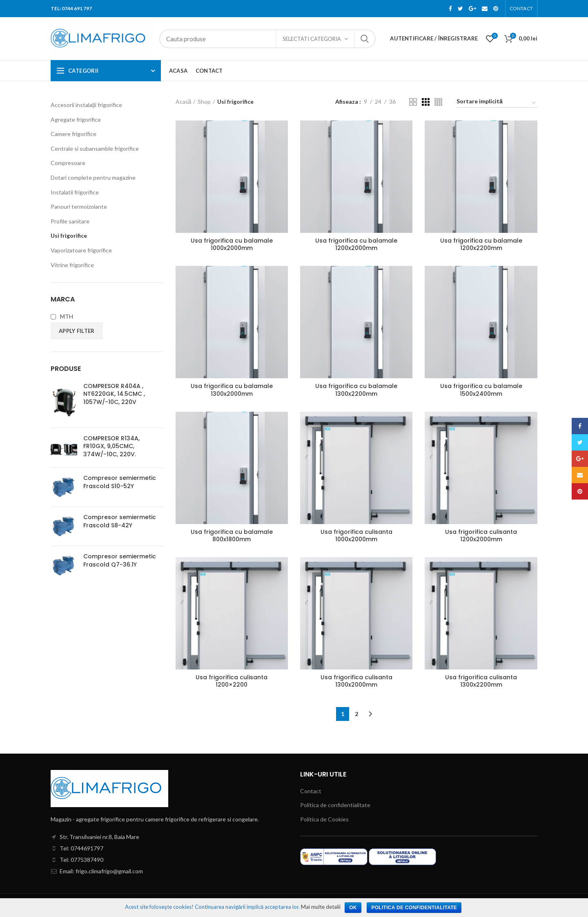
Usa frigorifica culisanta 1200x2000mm (481, 535)
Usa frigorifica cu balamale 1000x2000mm (232, 244)
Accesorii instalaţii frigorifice (86, 105)
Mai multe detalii (321, 907)
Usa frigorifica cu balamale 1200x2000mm (356, 244)
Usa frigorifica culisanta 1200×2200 (232, 681)
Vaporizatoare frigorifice (81, 250)
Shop (204, 102)
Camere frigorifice (73, 134)
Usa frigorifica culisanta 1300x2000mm (356, 681)
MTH (62, 316)
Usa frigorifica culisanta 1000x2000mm (356, 535)
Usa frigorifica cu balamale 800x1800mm (232, 535)
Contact (311, 791)
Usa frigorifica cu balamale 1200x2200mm (481, 244)
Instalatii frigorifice (75, 192)
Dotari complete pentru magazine (93, 177)
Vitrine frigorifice (72, 265)
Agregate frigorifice (76, 119)
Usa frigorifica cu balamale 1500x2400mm (481, 390)
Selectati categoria (312, 39)
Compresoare (68, 163)
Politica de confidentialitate (335, 805)
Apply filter (77, 331)
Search (365, 39)
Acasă (184, 102)
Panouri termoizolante (79, 206)
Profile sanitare (70, 221)
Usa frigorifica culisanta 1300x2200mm (481, 681)
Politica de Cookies (324, 819)
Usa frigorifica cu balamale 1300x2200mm (356, 390)
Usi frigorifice (69, 235)
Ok (353, 908)
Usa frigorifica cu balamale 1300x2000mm (232, 390)
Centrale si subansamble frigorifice (95, 148)
